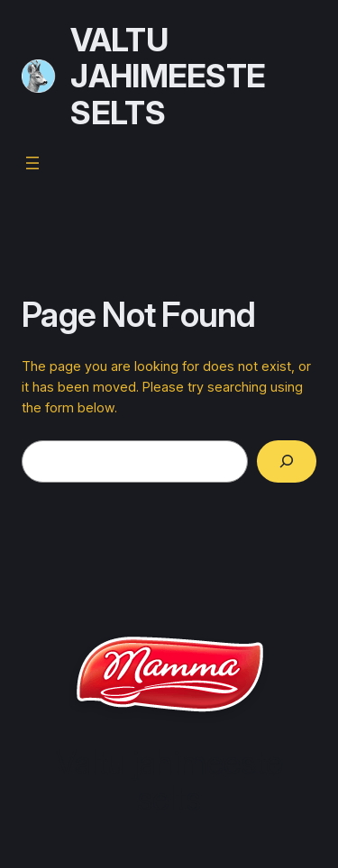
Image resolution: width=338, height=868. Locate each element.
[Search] (287, 461)
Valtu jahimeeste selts (168, 76)
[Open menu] (32, 163)
